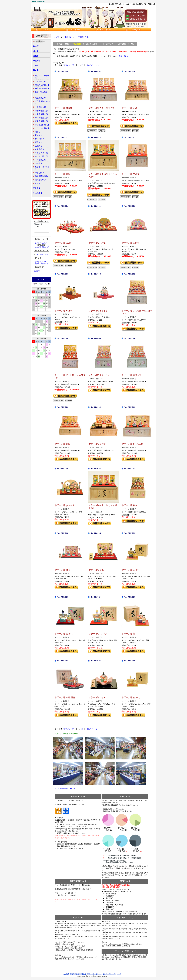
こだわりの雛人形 (42, 128)
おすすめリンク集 (41, 262)
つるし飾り (39, 173)
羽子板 (36, 51)
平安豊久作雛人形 (42, 88)
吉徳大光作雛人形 (42, 85)
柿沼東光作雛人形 (42, 125)
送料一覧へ (123, 56)
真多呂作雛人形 (41, 121)
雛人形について (41, 180)
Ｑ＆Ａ (38, 183)
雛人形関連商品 (41, 176)
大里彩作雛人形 (41, 114)
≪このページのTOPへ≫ (64, 788)
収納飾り (39, 135)
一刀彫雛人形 (40, 160)
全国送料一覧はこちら (42, 247)
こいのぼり (38, 193)
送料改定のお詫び (41, 243)
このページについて (109, 974)
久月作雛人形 (40, 81)
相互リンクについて (42, 264)
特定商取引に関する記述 (78, 974)
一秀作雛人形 (40, 107)
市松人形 (39, 163)
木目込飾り (39, 149)
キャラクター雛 (41, 153)
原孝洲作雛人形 (41, 111)
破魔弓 (36, 56)
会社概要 (66, 974)
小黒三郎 (37, 61)
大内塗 (36, 65)
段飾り (38, 132)
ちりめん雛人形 (41, 156)
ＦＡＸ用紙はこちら (42, 254)
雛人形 (36, 70)
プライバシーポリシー (94, 974)
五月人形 (37, 188)
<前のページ (68, 65)
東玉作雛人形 (40, 98)
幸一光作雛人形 (41, 118)
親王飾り (39, 142)
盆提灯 (36, 46)
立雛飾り (39, 146)
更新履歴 (37, 271)
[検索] (38, 224)
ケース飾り (39, 139)
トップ (56, 37)
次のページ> (93, 65)
